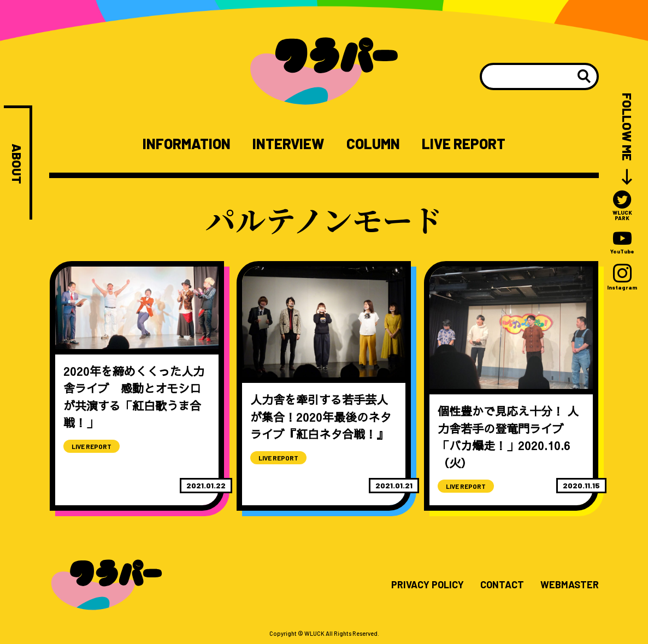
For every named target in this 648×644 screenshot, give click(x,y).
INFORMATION (187, 144)
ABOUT (17, 164)
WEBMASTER (570, 585)
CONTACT (502, 585)
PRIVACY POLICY (428, 585)
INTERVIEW (288, 144)
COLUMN (373, 144)
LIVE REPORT (464, 144)
